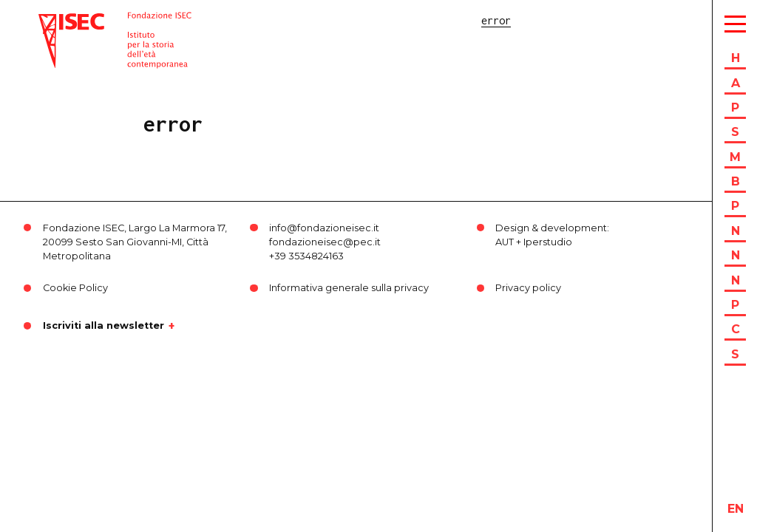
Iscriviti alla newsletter (103, 326)
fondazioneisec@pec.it (325, 242)
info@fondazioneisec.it (324, 228)
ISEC (50, 20)
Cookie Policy (75, 288)
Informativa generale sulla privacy (349, 288)
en (736, 509)
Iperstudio (548, 242)
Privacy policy (528, 288)
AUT (505, 242)
